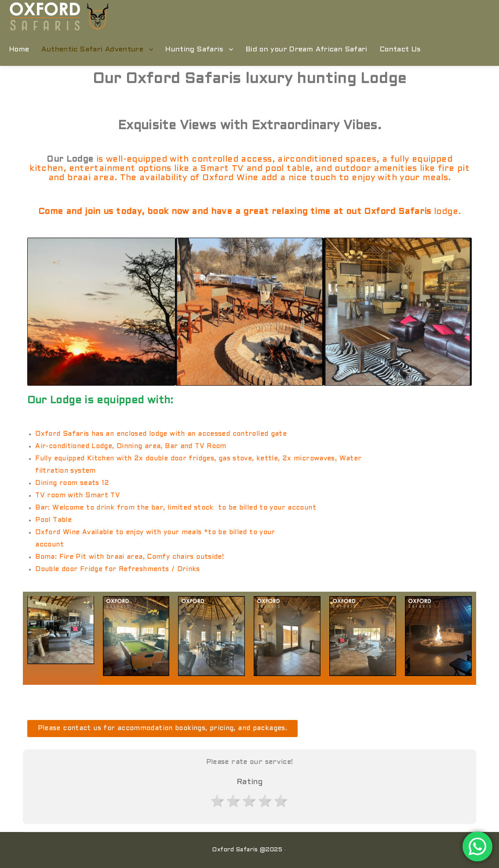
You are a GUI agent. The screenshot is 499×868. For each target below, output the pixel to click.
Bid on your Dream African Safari (307, 49)
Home (19, 49)
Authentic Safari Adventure (92, 49)
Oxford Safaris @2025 (247, 850)
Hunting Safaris (195, 49)
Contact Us (401, 49)
